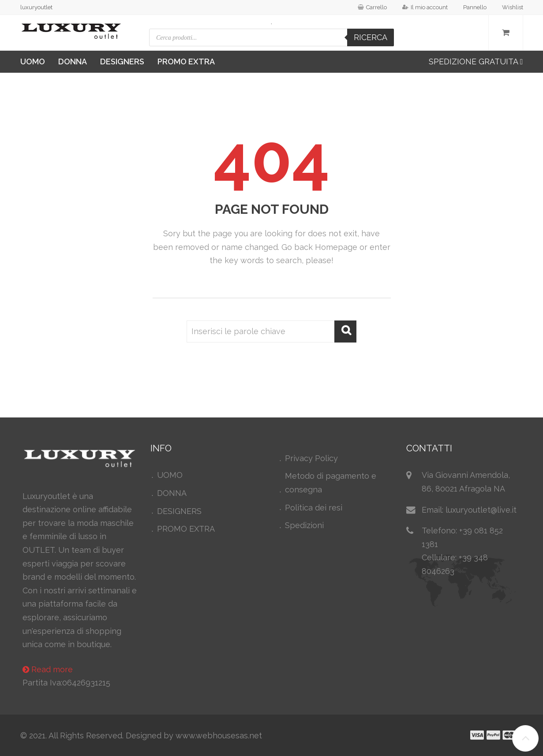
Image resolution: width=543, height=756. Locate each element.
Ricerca (371, 37)
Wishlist (513, 7)
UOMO (33, 61)
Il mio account (425, 7)
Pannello (475, 7)
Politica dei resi (314, 508)
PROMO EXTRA (186, 61)
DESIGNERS (122, 61)
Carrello (372, 7)
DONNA (73, 61)
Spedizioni (304, 525)
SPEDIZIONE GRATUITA (476, 61)
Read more (48, 669)
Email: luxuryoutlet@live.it (469, 510)
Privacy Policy (311, 458)
